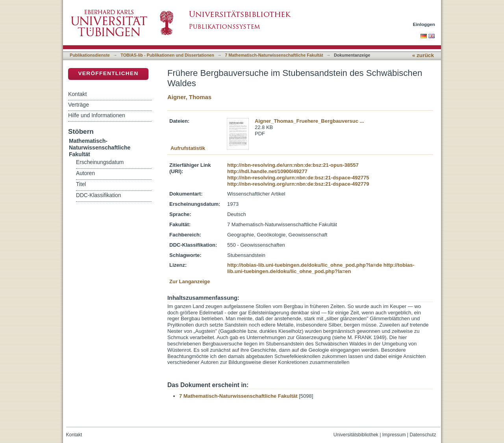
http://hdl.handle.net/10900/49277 (267, 171)
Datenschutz (423, 435)
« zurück (423, 55)
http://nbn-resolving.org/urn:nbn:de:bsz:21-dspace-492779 (298, 184)
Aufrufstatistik (188, 148)
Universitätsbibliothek (356, 435)
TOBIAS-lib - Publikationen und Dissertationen (167, 55)
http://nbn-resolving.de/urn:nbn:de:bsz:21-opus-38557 (293, 165)
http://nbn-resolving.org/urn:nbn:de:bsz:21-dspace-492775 (298, 178)
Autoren (85, 173)
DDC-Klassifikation (98, 195)
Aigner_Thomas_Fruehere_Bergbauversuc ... (309, 121)
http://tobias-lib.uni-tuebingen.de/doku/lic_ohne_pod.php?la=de (305, 265)
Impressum (394, 435)
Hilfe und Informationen (97, 115)
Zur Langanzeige (190, 281)
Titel (81, 184)
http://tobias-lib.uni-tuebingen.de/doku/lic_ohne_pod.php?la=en (321, 268)
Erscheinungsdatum (100, 162)
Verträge (79, 105)
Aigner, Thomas (189, 97)
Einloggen (424, 24)
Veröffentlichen (108, 73)
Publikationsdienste (90, 55)
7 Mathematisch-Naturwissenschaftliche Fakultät (274, 55)
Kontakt (77, 94)
